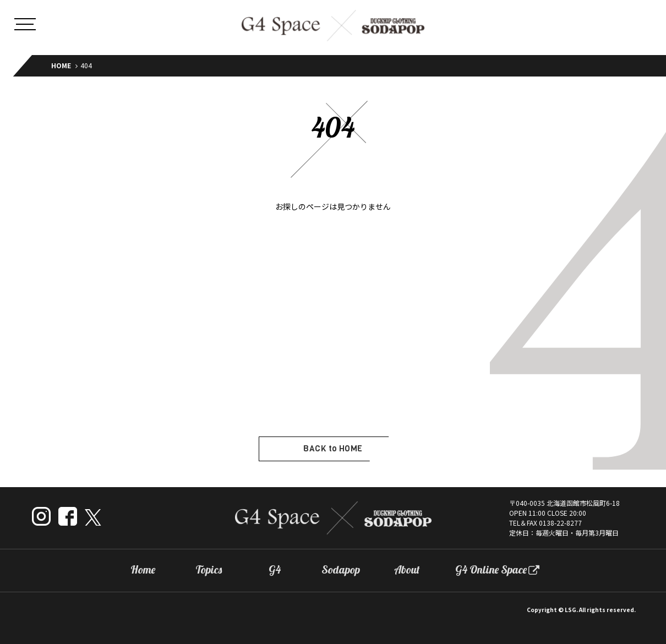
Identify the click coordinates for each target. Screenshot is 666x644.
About (407, 570)
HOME (61, 65)
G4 (275, 570)
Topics (209, 570)
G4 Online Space (491, 570)
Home (143, 570)
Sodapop (341, 570)
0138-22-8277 (560, 523)
